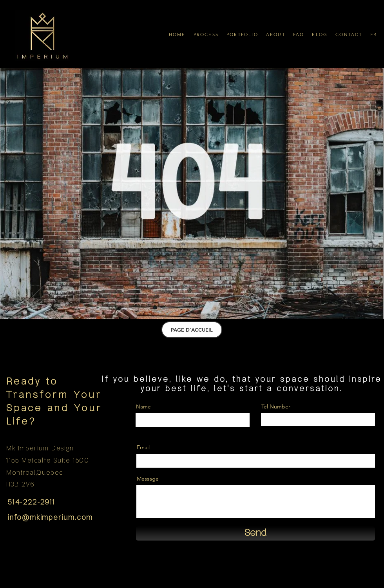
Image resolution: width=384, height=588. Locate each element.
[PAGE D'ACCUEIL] (192, 330)
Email (143, 447)
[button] (206, 34)
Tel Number (276, 407)
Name (143, 407)
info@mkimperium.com (50, 518)
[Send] (255, 534)
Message (148, 479)
